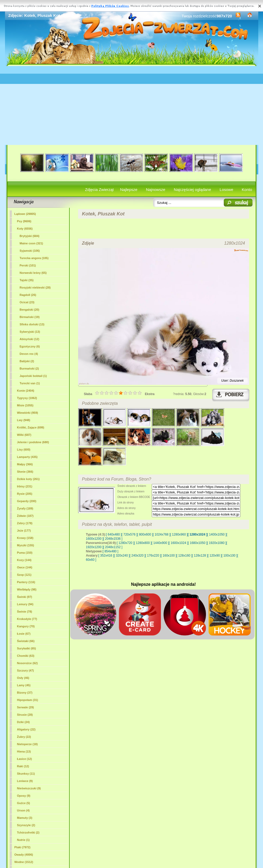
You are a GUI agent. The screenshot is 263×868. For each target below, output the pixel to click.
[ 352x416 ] (106, 556)
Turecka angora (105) (34, 258)
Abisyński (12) (30, 339)
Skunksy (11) (26, 774)
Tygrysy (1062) (27, 398)
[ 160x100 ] (169, 556)
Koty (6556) (25, 229)
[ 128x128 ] (200, 556)
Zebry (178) (25, 523)
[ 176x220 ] (153, 556)
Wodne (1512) (24, 862)
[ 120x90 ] (215, 556)
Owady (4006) (24, 855)
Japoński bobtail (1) (33, 376)
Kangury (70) (26, 626)
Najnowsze (156, 190)
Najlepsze (129, 190)
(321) (31, 243)
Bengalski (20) (30, 310)
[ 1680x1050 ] (198, 543)
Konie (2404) (26, 391)
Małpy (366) (25, 464)
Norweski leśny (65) (33, 273)
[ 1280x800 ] (143, 543)
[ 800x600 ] (145, 534)
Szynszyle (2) (26, 825)
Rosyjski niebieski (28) (35, 287)
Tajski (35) (27, 280)
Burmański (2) (29, 369)
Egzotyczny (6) (30, 346)
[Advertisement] (132, 105)
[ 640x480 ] (114, 534)
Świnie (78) (25, 612)
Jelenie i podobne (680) (33, 442)
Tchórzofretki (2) (28, 832)
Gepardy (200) (27, 501)
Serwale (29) (26, 707)
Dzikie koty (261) (28, 479)
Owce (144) (25, 567)
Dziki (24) (23, 722)
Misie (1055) (25, 405)
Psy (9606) (24, 221)
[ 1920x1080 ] (217, 543)
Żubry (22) (24, 737)
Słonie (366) (25, 472)
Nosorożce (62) (27, 663)
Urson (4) (23, 810)
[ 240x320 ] (137, 556)
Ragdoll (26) (28, 295)
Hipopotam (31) (28, 700)
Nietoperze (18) (27, 744)
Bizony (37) (25, 693)
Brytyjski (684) (30, 236)
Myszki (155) (26, 545)
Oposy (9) (24, 796)
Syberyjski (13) (30, 332)
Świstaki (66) (26, 641)
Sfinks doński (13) (32, 324)
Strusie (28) (25, 715)
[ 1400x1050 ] (217, 534)
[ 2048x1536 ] (113, 539)
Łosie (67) (24, 634)
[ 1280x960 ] (179, 534)
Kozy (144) (24, 560)
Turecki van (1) (30, 383)
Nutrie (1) (23, 840)
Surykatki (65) (27, 648)
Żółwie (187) (25, 516)
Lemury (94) (25, 604)
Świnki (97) (25, 597)
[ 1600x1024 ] (178, 543)
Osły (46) (23, 678)
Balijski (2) (27, 361)
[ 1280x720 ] (125, 543)
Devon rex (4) (29, 354)
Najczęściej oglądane (193, 190)
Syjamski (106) (30, 251)
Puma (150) (25, 553)
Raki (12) (23, 766)
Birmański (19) (30, 317)
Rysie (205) (25, 494)
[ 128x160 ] (184, 556)
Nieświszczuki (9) (29, 788)
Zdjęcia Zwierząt (99, 190)
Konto (247, 190)
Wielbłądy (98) (27, 589)
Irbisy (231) (25, 486)
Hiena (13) (24, 751)
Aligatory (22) (26, 729)
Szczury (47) (26, 670)
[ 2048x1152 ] (113, 547)
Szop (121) (24, 575)
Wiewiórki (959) (28, 413)
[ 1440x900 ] (160, 543)
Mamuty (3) (25, 818)
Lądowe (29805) (25, 214)
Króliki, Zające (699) (31, 427)
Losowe (226, 190)
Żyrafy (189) (25, 508)
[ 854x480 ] (111, 551)
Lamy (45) (24, 685)
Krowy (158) (25, 538)
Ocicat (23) (27, 302)
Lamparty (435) (27, 457)
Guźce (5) (24, 803)
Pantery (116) (26, 582)
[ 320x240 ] (122, 556)
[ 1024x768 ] (161, 534)
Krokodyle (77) (27, 619)
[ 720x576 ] (129, 534)
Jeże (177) (24, 531)
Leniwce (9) (25, 781)
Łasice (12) (25, 759)
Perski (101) (28, 265)
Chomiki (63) (26, 656)
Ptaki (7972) (22, 847)
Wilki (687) (24, 435)
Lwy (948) (24, 420)
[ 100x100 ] (229, 556)
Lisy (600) (24, 450)
